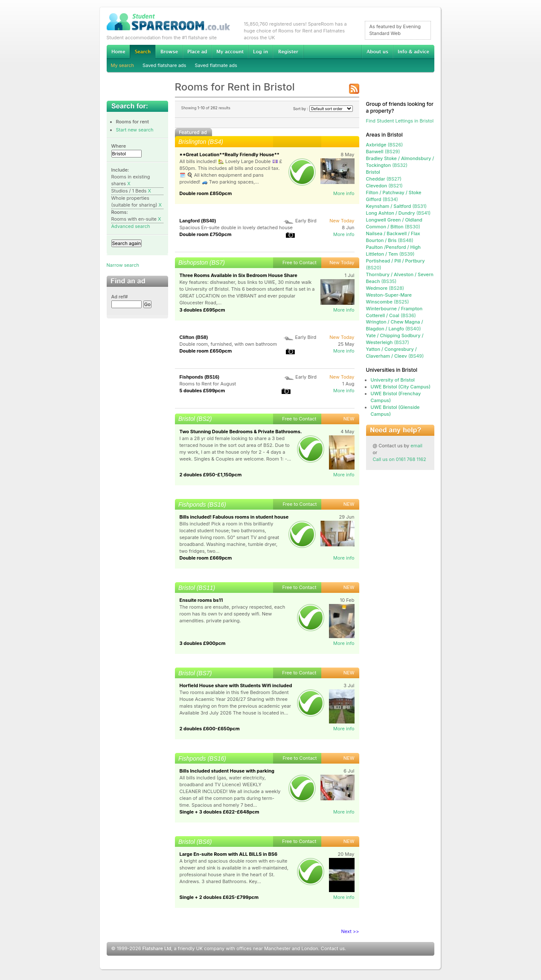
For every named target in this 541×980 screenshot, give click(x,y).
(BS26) (385, 145)
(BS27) (384, 179)
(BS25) (388, 302)
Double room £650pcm (206, 351)
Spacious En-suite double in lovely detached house (236, 227)
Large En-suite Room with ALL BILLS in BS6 (229, 854)
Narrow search (123, 265)
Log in (260, 52)
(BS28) (385, 288)
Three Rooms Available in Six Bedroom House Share (239, 275)
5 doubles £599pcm (202, 391)
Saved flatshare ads (164, 65)
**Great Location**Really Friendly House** (230, 155)
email (416, 446)
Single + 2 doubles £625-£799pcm (219, 897)
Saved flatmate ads (216, 65)
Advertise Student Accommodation (197, 52)
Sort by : (323, 109)
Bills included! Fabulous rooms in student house (234, 517)
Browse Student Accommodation (169, 52)
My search (123, 65)
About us (377, 52)
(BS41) (398, 213)
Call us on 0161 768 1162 (400, 459)
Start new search (135, 130)
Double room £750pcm (206, 234)
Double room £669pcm (206, 558)
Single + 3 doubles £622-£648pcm (220, 812)
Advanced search (131, 226)
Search (143, 52)
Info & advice (414, 52)
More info (344, 193)
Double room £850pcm (206, 193)
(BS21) (384, 186)
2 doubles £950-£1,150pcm (211, 475)
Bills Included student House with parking (227, 771)
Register (288, 52)
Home (118, 52)
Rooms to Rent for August (208, 384)
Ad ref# (120, 297)
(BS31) (397, 206)
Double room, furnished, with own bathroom (228, 344)
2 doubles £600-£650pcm (210, 729)
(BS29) (383, 152)
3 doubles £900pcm (203, 643)
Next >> (350, 931)
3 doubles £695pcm (202, 310)
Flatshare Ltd (157, 948)
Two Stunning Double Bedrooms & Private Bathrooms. (241, 432)
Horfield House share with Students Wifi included (236, 685)
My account (230, 52)
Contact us (333, 948)
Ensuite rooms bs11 (201, 600)
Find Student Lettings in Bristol (400, 121)
